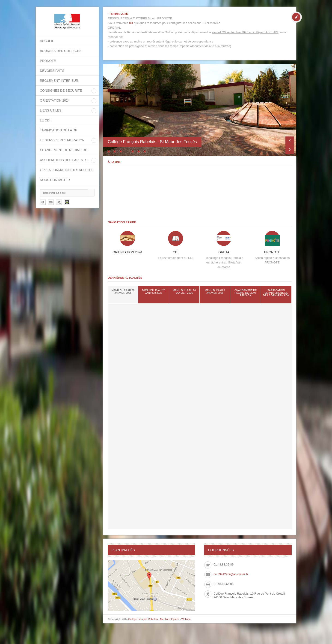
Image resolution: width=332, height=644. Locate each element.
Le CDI (45, 120)
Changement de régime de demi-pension (246, 293)
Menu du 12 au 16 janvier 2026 (184, 292)
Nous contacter (55, 180)
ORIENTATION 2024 (55, 100)
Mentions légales (170, 619)
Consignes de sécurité (61, 91)
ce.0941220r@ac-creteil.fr (231, 574)
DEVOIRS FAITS (52, 71)
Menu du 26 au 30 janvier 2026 (123, 292)
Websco (186, 619)
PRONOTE (48, 61)
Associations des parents (64, 160)
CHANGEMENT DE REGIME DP (64, 150)
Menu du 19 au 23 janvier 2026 (154, 292)
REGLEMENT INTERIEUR (59, 81)
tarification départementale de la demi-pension (276, 293)
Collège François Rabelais (143, 619)
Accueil (47, 41)
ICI (131, 23)
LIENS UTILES (51, 110)
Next (290, 150)
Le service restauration (62, 140)
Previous (290, 141)
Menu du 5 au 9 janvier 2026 (215, 292)
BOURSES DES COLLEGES (61, 51)
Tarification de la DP (59, 130)
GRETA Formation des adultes (67, 170)
